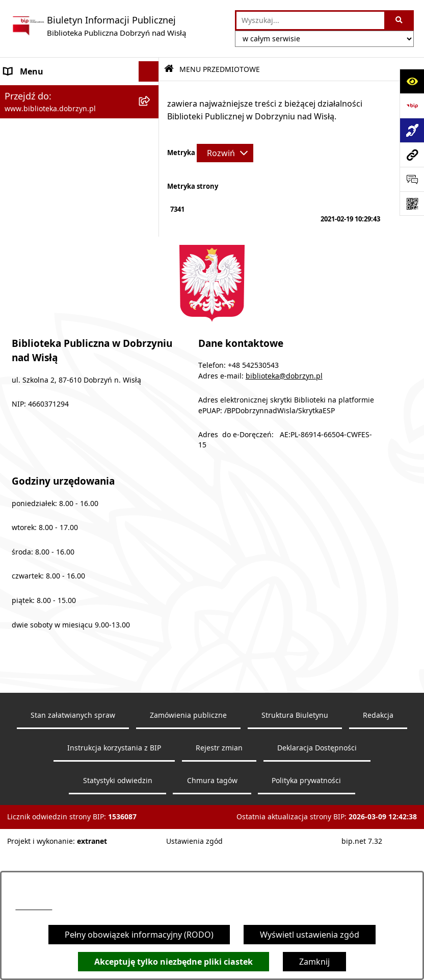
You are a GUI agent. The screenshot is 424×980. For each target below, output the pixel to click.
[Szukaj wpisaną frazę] (400, 20)
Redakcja (378, 855)
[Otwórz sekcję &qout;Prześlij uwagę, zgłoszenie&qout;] (412, 179)
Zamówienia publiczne (188, 855)
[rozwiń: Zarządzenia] (151, 193)
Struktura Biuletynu (295, 855)
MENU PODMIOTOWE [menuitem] (46, 92)
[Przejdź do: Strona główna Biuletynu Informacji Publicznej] (169, 69)
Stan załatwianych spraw (73, 855)
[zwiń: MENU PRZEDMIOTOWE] (151, 112)
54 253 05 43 (34, 907)
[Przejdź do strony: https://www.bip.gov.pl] (412, 106)
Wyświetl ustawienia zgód (310, 935)
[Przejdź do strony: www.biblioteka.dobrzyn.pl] (412, 155)
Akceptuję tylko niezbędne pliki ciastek (174, 962)
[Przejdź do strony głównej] (98, 26)
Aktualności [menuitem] (26, 288)
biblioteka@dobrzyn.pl (284, 515)
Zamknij (314, 962)
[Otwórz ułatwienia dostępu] (412, 81)
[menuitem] (79, 139)
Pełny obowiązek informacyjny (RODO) (139, 935)
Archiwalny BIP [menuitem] (33, 267)
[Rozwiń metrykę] (225, 153)
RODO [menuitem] (16, 329)
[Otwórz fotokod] (412, 204)
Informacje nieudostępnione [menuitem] (59, 308)
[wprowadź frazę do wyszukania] (310, 20)
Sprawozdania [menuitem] (32, 247)
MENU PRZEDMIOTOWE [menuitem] (50, 112)
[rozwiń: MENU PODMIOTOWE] (151, 92)
